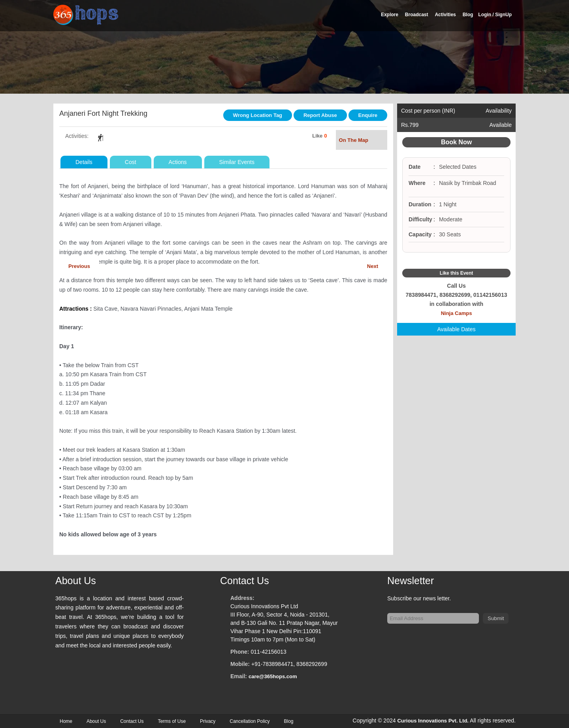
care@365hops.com (273, 676)
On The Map (362, 141)
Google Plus (466, 261)
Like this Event (457, 273)
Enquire (368, 115)
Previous (79, 266)
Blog (468, 15)
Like (317, 136)
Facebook (447, 261)
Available (500, 125)
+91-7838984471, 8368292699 (289, 664)
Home (66, 721)
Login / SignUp (495, 15)
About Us (96, 721)
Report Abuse (320, 115)
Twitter (456, 261)
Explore (390, 15)
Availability (499, 111)
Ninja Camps (457, 313)
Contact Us (132, 721)
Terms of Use (172, 721)
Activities (445, 15)
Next (373, 266)
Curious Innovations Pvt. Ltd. (433, 721)
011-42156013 (268, 652)
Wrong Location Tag (258, 115)
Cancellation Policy (250, 721)
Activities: (77, 136)
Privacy (208, 721)
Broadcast (417, 15)
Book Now (456, 142)
